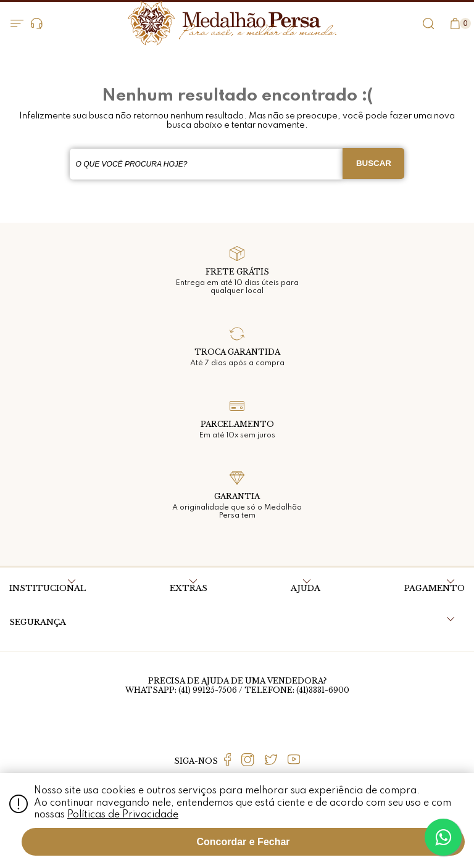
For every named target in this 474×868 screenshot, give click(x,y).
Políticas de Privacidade (123, 815)
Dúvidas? (37, 24)
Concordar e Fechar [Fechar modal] (243, 842)
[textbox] (206, 164)
